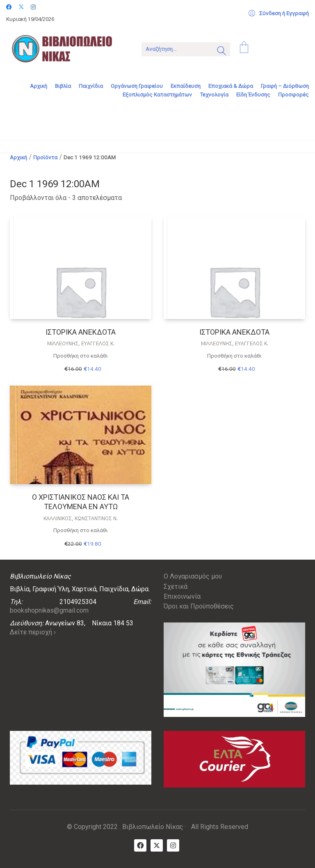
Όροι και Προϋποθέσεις (199, 606)
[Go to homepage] (68, 48)
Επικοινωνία (182, 596)
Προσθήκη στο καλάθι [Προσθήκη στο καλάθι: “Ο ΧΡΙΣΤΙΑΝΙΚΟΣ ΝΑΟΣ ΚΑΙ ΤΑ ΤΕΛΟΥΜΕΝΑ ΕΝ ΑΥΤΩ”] (81, 530)
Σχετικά (176, 587)
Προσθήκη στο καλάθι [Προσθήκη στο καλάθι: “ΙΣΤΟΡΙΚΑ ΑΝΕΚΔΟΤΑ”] (81, 356)
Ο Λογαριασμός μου (193, 576)
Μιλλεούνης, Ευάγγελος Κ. (81, 344)
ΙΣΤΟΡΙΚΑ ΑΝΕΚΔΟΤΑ (81, 332)
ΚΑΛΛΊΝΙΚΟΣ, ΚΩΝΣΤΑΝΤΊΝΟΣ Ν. (81, 519)
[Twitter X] (157, 845)
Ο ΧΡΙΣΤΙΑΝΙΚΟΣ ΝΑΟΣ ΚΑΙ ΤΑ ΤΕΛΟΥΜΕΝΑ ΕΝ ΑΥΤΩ (81, 502)
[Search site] (221, 52)
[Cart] (244, 48)
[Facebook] (140, 845)
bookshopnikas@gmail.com (49, 610)
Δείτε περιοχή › (33, 632)
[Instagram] (173, 845)
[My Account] (279, 14)
